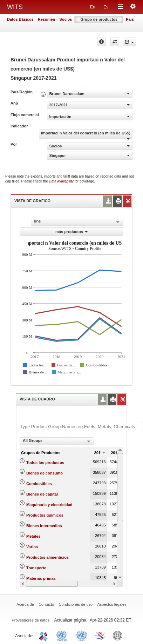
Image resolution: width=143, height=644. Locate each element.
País (130, 19)
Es (106, 7)
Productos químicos (45, 515)
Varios (32, 547)
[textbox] (81, 427)
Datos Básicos (20, 19)
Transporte (36, 568)
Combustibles (39, 484)
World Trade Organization (101, 635)
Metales (33, 536)
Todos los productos (45, 463)
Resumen (47, 19)
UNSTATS (82, 635)
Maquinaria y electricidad (49, 505)
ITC (45, 635)
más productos (71, 232)
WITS (15, 7)
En (93, 7)
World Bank (119, 635)
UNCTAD (63, 635)
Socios (66, 19)
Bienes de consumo (45, 473)
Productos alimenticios (47, 557)
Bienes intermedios (44, 526)
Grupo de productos (99, 19)
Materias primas (41, 578)
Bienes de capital (42, 494)
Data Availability (62, 181)
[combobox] (57, 441)
